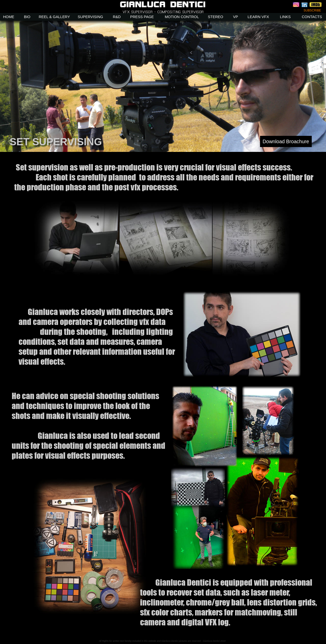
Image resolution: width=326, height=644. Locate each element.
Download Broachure (286, 141)
